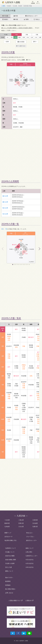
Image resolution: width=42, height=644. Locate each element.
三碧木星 (35, 520)
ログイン (38, 2)
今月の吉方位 (30, 563)
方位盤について (10, 552)
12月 (3, 440)
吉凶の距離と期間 (10, 560)
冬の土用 (5, 214)
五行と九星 (9, 567)
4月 (3, 229)
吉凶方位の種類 (10, 556)
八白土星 (21, 527)
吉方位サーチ (9, 537)
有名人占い (30, 533)
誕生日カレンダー (31, 540)
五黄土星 (21, 523)
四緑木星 (7, 523)
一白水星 (7, 520)
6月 (3, 376)
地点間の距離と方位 (10, 540)
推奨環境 (8, 581)
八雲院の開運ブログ (16, 601)
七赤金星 (7, 527)
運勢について (9, 571)
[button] (39, 249)
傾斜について (30, 548)
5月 (3, 367)
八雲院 (3, 6)
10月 (3, 419)
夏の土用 (5, 202)
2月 (25, 233)
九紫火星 (35, 527)
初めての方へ (9, 578)
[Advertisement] (21, 154)
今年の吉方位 (30, 567)
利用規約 (8, 585)
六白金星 (35, 523)
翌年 (35, 42)
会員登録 (33, 2)
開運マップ (8, 533)
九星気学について (10, 548)
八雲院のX (29, 601)
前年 (7, 42)
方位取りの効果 (10, 563)
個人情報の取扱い (10, 589)
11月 (3, 430)
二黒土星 (21, 520)
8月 (3, 396)
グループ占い (30, 537)
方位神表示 (31, 262)
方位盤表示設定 (21, 46)
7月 (3, 385)
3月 (3, 346)
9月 (3, 407)
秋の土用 (5, 208)
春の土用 (5, 196)
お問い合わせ (9, 593)
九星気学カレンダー (31, 556)
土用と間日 (29, 552)
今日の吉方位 (30, 560)
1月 (6, 229)
